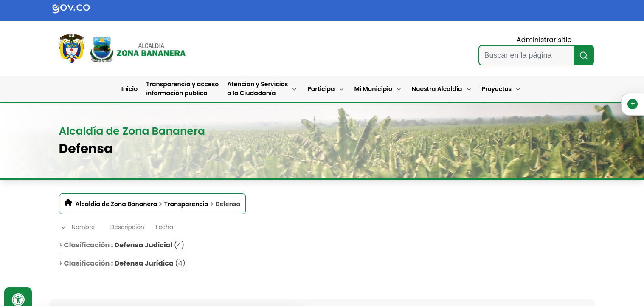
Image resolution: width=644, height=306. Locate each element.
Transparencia (186, 204)
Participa (321, 89)
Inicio (129, 89)
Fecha (165, 227)
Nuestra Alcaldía (437, 89)
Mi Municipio (373, 89)
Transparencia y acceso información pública (182, 89)
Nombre (83, 227)
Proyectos (497, 89)
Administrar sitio (544, 40)
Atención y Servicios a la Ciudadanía (257, 89)
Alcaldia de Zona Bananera (117, 204)
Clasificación (84, 245)
